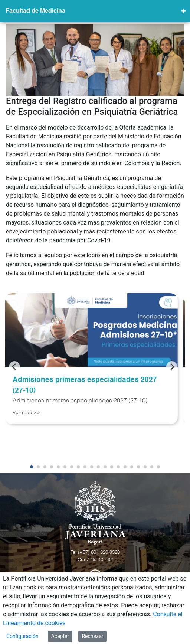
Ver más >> (26, 413)
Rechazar (92, 636)
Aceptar (60, 636)
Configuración (22, 636)
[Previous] (14, 367)
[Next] (172, 367)
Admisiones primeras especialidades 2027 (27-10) (85, 385)
